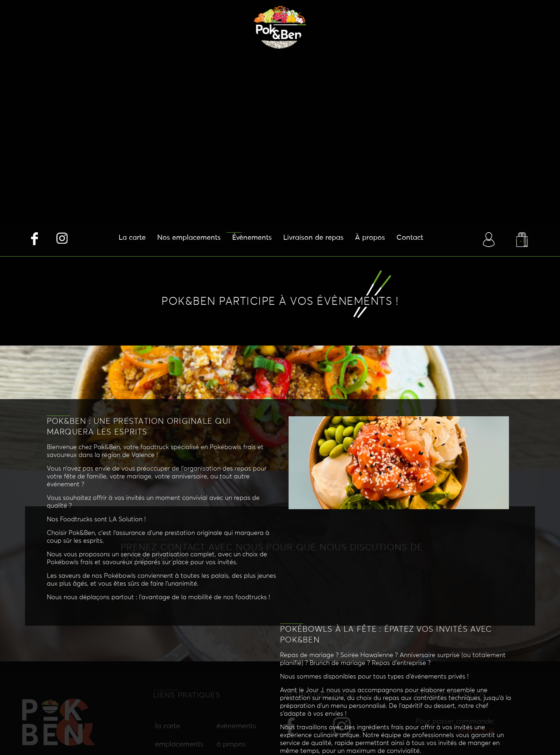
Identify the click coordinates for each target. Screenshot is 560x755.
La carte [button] (132, 238)
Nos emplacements (189, 238)
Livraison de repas (313, 238)
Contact (410, 238)
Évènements (252, 238)
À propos (370, 238)
